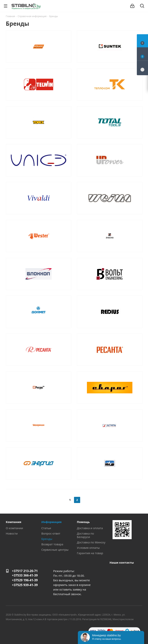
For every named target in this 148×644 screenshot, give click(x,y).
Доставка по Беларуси (85, 535)
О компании (14, 528)
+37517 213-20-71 (25, 571)
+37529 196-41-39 (25, 580)
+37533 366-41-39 (25, 575)
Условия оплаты (88, 548)
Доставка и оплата (90, 528)
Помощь (83, 522)
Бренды (47, 539)
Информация (52, 522)
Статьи (46, 528)
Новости (12, 533)
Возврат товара (52, 544)
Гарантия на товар (90, 553)
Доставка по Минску (91, 542)
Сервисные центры (55, 550)
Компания (14, 522)
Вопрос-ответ (51, 533)
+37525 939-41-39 (25, 585)
